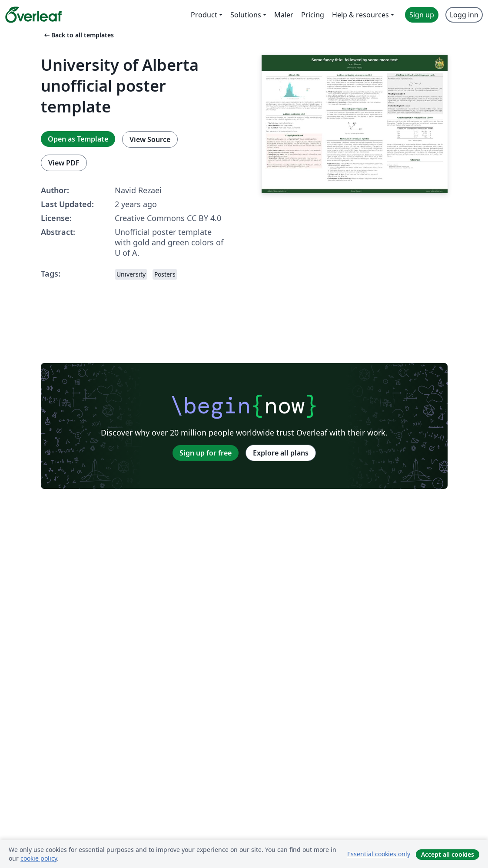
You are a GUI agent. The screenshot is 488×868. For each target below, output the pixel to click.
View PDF (64, 163)
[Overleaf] (33, 15)
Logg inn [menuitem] (464, 15)
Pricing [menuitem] (313, 15)
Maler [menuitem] (284, 15)
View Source (150, 139)
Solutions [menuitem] (246, 15)
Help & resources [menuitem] (360, 15)
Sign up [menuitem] (422, 15)
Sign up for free (206, 453)
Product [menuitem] (204, 15)
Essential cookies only (379, 854)
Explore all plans (281, 453)
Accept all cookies (448, 854)
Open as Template (78, 139)
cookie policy (39, 858)
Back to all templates (78, 35)
